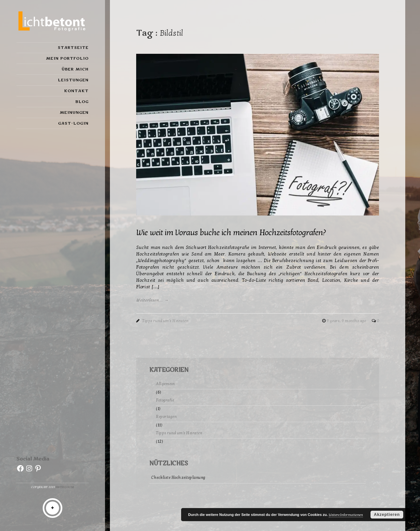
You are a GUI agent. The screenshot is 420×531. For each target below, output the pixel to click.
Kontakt (76, 91)
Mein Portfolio (67, 58)
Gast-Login (73, 123)
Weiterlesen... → (152, 300)
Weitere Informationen (346, 515)
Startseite (73, 48)
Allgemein (165, 384)
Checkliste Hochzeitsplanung (178, 478)
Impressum (65, 487)
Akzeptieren (387, 515)
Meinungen (74, 112)
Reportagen (166, 417)
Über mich (75, 69)
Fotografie (165, 400)
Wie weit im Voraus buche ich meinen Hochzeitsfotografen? (231, 233)
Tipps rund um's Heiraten (165, 321)
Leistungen (73, 80)
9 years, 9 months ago (347, 321)
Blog (82, 102)
